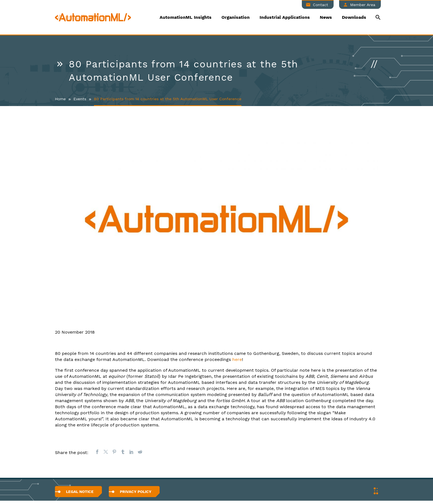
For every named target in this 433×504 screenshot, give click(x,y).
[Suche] (377, 17)
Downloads (354, 17)
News (326, 17)
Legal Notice (80, 492)
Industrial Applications (285, 17)
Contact (320, 5)
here (237, 359)
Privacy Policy (136, 492)
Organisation (236, 17)
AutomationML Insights (186, 17)
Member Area (363, 5)
